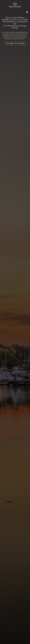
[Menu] (27, 12)
